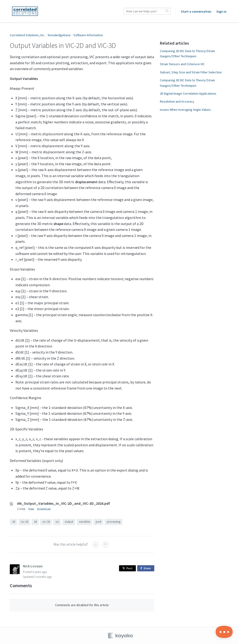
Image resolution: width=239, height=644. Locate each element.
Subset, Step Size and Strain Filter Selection (191, 72)
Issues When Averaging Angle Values (185, 110)
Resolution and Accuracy (177, 101)
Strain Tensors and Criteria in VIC (182, 64)
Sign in (221, 11)
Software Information (88, 35)
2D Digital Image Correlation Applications (188, 93)
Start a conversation (196, 11)
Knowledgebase (59, 35)
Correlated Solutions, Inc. (27, 35)
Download (44, 509)
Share (146, 568)
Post (127, 568)
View (31, 509)
